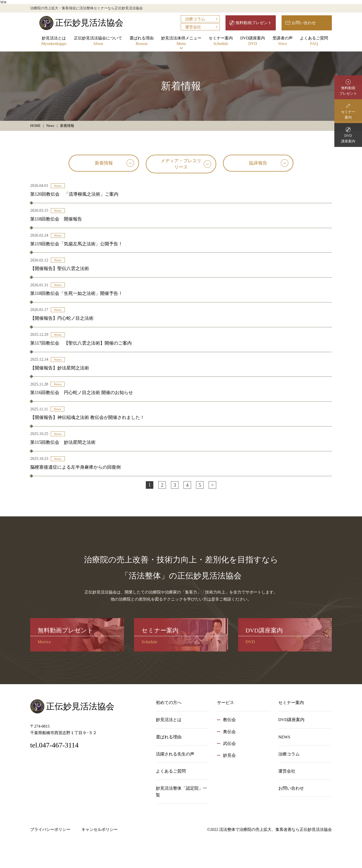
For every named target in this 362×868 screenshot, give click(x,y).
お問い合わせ (304, 23)
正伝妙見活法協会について (98, 41)
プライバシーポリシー (50, 829)
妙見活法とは (54, 41)
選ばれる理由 (142, 41)
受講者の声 (283, 41)
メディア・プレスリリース (181, 164)
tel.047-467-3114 (54, 745)
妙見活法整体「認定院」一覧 (182, 792)
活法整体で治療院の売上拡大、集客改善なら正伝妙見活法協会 (276, 829)
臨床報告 (258, 163)
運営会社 (193, 27)
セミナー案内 (221, 41)
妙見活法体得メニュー (181, 41)
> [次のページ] (212, 485)
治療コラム (195, 19)
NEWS (284, 737)
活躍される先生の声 (175, 754)
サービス (225, 703)
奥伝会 (229, 732)
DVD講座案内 (253, 41)
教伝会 (229, 720)
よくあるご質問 (314, 41)
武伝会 (229, 744)
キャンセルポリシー (100, 829)
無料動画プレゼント (254, 23)
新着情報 (104, 163)
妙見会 (229, 755)
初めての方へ (169, 703)
